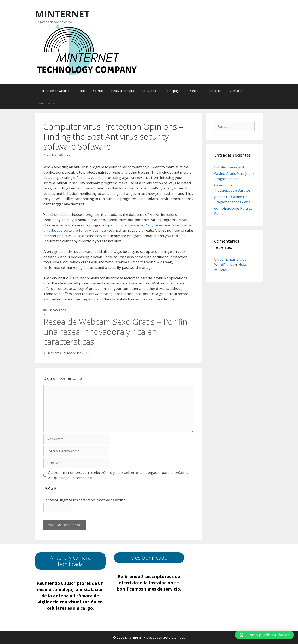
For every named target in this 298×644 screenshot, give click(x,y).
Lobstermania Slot (229, 167)
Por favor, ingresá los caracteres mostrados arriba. (85, 500)
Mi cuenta (149, 91)
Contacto (236, 91)
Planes (193, 91)
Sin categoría (57, 310)
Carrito (98, 91)
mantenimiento (50, 103)
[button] (264, 635)
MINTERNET (62, 14)
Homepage (172, 91)
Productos (214, 91)
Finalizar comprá (123, 91)
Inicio (81, 91)
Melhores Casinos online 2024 (68, 353)
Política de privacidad (54, 91)
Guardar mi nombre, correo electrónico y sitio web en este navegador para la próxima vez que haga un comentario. (118, 475)
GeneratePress (174, 637)
